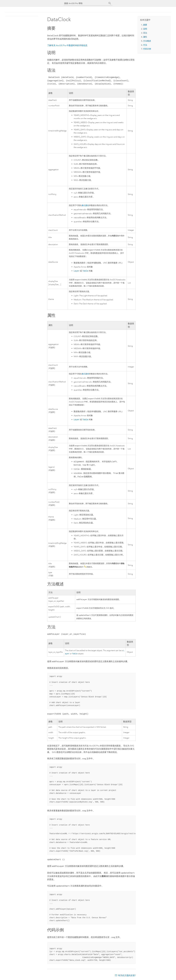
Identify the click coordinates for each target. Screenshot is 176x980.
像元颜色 (85, 205)
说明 (145, 29)
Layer (77, 271)
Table (85, 271)
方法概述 (147, 41)
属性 (145, 37)
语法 (145, 33)
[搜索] (110, 3)
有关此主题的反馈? (127, 975)
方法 (145, 45)
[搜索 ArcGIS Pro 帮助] (86, 3)
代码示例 (147, 49)
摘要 (145, 25)
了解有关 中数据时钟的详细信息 (67, 45)
